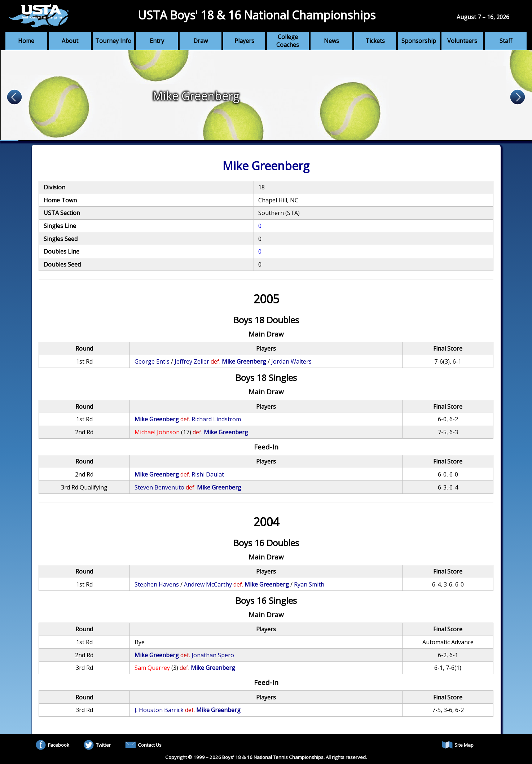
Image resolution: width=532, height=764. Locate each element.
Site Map (458, 745)
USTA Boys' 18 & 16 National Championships (257, 15)
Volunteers (462, 41)
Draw (201, 41)
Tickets (375, 41)
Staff (506, 41)
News (331, 41)
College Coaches (288, 41)
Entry (157, 41)
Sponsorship (419, 41)
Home (26, 41)
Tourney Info (113, 41)
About (70, 41)
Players (244, 41)
